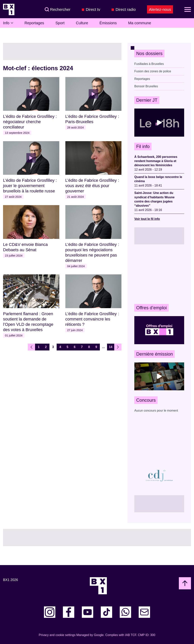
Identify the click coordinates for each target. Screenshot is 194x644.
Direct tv (93, 9)
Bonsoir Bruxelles (146, 86)
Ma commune (140, 23)
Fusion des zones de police (153, 71)
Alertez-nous (160, 9)
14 (111, 347)
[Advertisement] (159, 274)
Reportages (34, 23)
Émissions (108, 23)
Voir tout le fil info (147, 219)
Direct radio (126, 9)
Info (8, 23)
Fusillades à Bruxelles (149, 64)
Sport (60, 23)
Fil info (143, 146)
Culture (82, 23)
